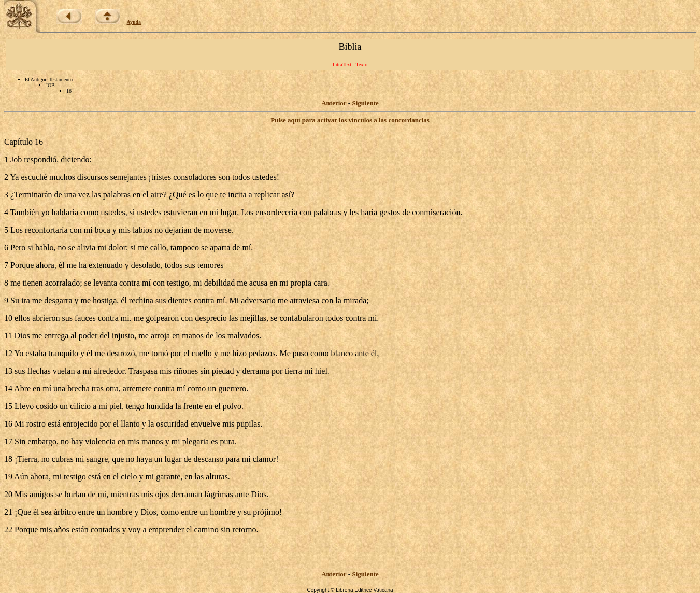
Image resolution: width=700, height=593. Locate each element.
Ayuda (134, 22)
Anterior (334, 103)
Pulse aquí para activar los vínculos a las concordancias (350, 120)
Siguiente (365, 103)
